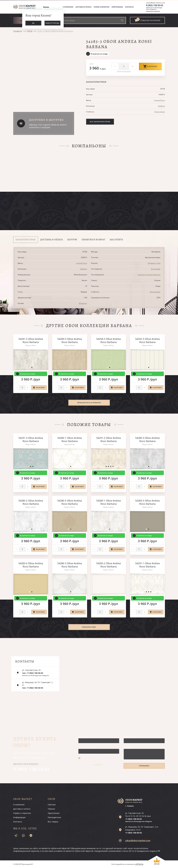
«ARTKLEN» (139, 864)
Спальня (141, 275)
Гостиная (149, 275)
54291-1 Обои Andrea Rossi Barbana (147, 565)
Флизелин (83, 303)
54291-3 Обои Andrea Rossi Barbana (31, 439)
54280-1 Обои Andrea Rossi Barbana (109, 502)
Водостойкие (160, 112)
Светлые (52, 805)
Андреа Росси (159, 100)
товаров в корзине (150, 20)
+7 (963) (133, 819)
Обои (30, 31)
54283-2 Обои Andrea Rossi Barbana (109, 565)
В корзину (150, 66)
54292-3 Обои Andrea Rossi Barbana (147, 340)
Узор (159, 263)
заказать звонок (153, 11)
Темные (51, 809)
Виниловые (156, 269)
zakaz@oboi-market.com (155, 3)
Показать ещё (89, 627)
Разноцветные (54, 817)
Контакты (129, 7)
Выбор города (52, 23)
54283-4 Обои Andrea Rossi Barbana (31, 565)
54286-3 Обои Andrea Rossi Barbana (70, 565)
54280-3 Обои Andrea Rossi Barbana (147, 439)
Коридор (157, 275)
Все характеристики (100, 122)
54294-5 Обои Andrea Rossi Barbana (109, 340)
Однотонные (54, 813)
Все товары (53, 822)
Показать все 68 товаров (89, 403)
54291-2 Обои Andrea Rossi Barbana (109, 439)
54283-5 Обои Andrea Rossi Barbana (147, 502)
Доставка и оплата (83, 7)
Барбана (162, 106)
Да (33, 23)
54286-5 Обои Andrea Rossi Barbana (70, 502)
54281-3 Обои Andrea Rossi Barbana (31, 340)
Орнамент (152, 263)
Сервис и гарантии (101, 7)
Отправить (144, 766)
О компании (68, 7)
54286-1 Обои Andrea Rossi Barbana (70, 439)
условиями (98, 765)
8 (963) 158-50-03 (155, 5)
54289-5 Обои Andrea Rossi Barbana (70, 340)
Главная (18, 31)
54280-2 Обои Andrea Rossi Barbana (31, 502)
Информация (117, 7)
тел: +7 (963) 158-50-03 (33, 673)
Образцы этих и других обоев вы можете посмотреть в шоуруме (48, 126)
